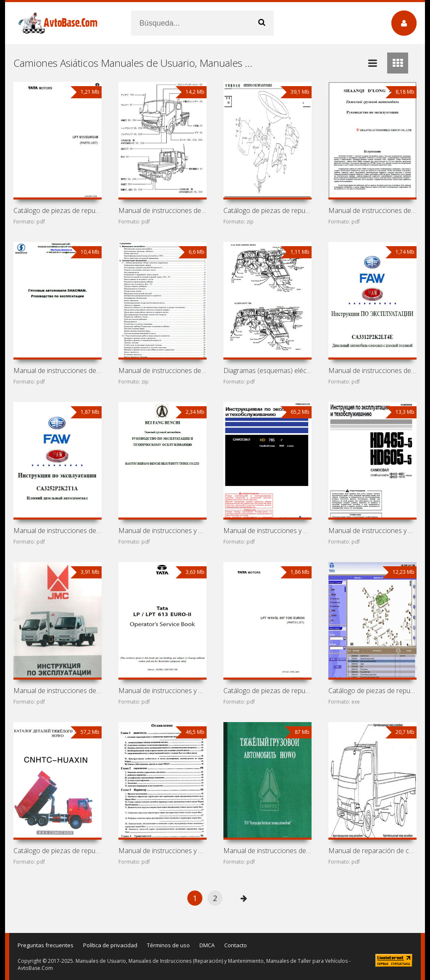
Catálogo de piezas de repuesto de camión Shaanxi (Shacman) (267, 210)
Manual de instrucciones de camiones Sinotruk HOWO (267, 851)
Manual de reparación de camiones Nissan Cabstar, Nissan (372, 851)
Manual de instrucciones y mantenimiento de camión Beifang (163, 531)
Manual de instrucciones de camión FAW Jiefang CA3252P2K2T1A (58, 531)
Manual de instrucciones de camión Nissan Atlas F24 (163, 210)
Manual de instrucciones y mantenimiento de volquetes (372, 531)
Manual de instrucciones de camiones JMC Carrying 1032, (58, 691)
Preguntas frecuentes (46, 945)
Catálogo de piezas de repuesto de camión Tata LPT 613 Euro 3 (58, 210)
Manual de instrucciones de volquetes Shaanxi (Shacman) (58, 370)
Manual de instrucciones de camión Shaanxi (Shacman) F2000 (372, 210)
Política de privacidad (110, 945)
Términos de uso (168, 945)
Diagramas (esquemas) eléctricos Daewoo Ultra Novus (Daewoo (267, 370)
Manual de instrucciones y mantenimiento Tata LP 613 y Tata (163, 691)
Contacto (236, 945)
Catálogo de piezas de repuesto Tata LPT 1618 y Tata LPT (267, 691)
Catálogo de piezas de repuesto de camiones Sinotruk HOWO (58, 851)
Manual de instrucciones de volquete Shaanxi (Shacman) (163, 370)
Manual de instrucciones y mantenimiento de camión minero (267, 531)
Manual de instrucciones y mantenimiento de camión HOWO (163, 851)
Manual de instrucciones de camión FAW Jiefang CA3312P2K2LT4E (372, 370)
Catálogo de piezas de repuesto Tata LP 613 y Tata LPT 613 (372, 691)
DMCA (207, 945)
